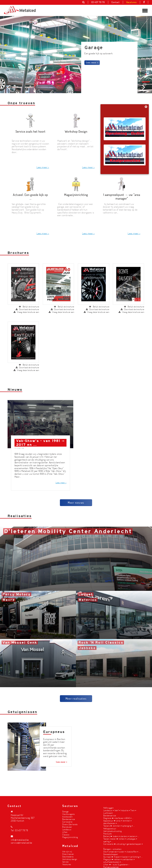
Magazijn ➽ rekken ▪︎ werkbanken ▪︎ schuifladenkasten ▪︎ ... (119, 861)
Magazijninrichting (70, 837)
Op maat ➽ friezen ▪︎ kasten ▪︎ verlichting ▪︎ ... (123, 857)
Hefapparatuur (110, 828)
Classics (66, 835)
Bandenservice (69, 819)
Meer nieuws (76, 504)
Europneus (54, 733)
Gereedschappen (111, 854)
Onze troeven (68, 854)
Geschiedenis (68, 857)
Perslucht (108, 834)
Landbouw (67, 829)
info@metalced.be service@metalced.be (21, 841)
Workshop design (70, 859)
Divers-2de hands (70, 824)
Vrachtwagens (69, 814)
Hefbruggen (109, 808)
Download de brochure (27, 311)
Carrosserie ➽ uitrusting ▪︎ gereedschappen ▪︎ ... (123, 845)
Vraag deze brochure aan (26, 313)
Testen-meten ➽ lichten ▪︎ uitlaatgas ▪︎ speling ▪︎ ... (120, 840)
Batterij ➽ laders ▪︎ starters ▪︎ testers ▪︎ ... (121, 836)
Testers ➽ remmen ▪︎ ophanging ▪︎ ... (119, 826)
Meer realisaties (76, 700)
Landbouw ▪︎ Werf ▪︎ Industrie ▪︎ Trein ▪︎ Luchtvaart (120, 812)
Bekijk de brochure (29, 308)
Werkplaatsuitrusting (112, 831)
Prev (9, 110)
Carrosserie (67, 822)
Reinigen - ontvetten (112, 849)
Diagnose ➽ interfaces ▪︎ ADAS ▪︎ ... (118, 818)
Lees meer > (92, 62)
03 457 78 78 (21, 830)
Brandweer (67, 827)
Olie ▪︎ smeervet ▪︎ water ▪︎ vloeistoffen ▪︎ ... (122, 852)
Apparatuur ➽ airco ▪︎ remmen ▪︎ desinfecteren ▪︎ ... (117, 822)
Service (65, 862)
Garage (65, 811)
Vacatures (67, 864)
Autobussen (67, 817)
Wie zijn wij (67, 851)
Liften (65, 832)
